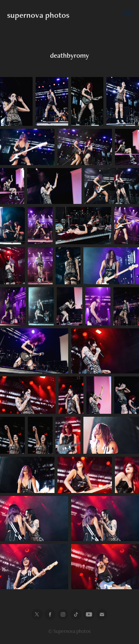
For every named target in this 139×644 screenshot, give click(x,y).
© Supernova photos (69, 631)
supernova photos (38, 15)
